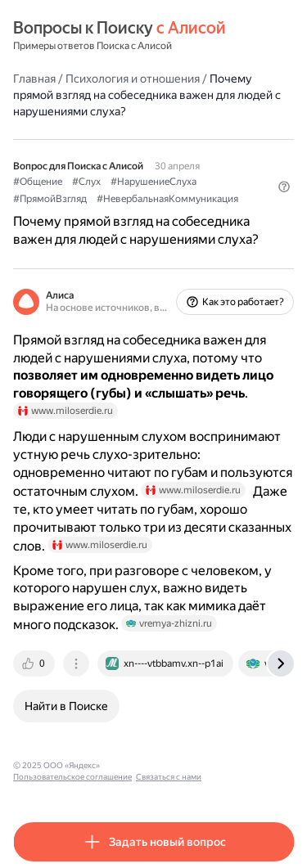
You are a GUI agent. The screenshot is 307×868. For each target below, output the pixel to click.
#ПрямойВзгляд (50, 199)
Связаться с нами (169, 777)
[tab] (35, 663)
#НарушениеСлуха (153, 182)
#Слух (86, 182)
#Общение (38, 182)
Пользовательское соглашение (72, 777)
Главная (34, 79)
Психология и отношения (133, 79)
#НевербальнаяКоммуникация (167, 199)
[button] (284, 187)
